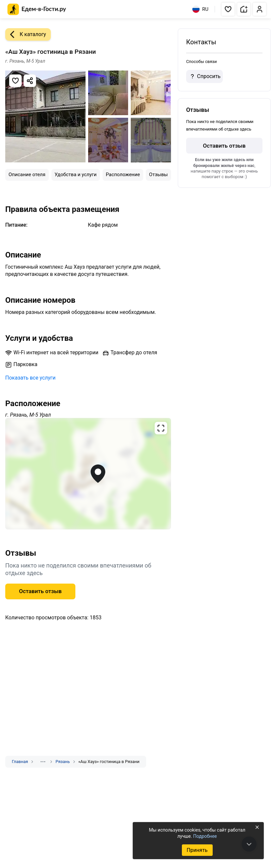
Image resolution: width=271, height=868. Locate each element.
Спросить (204, 76)
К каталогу (26, 34)
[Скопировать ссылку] (30, 81)
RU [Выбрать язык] (200, 9)
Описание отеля (27, 175)
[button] (228, 9)
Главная (20, 762)
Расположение (123, 175)
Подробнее (205, 836)
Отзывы (158, 175)
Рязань (63, 762)
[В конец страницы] (249, 844)
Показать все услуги (30, 378)
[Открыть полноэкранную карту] (88, 474)
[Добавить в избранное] (15, 81)
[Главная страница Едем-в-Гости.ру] (37, 9)
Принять (197, 850)
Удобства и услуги (76, 175)
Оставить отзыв (40, 591)
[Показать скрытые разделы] (43, 762)
